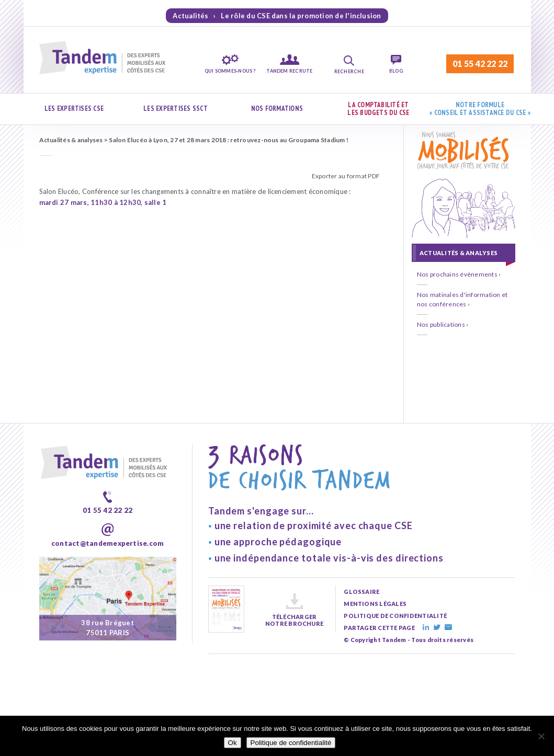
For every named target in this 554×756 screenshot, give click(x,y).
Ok (233, 743)
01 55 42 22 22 (480, 64)
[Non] (541, 736)
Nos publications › (443, 324)
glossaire (361, 592)
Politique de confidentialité (291, 743)
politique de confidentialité (395, 616)
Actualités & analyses (71, 140)
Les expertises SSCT (176, 108)
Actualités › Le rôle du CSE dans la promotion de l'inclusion (277, 16)
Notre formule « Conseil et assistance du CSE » (480, 109)
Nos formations (277, 108)
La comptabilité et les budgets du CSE (378, 109)
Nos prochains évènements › (459, 274)
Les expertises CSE (74, 108)
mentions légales (375, 604)
